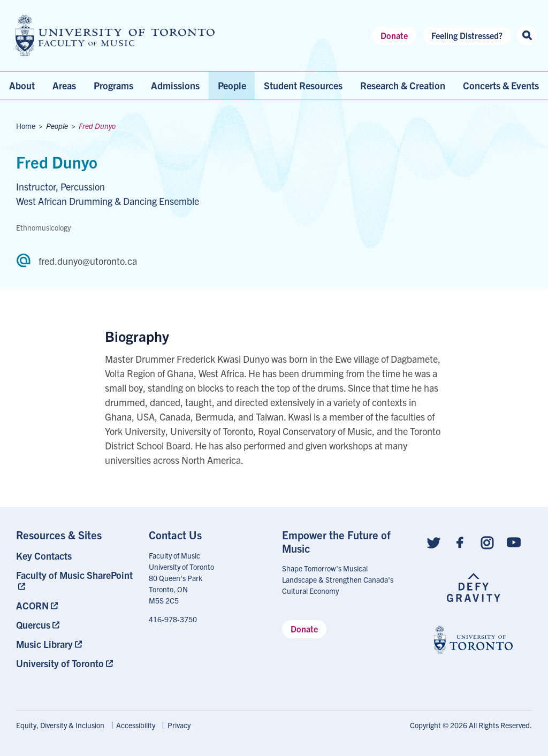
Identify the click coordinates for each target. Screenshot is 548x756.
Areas (64, 85)
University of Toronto (60, 663)
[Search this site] (527, 36)
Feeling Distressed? (467, 35)
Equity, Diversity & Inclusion (60, 725)
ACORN (32, 605)
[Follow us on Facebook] (460, 541)
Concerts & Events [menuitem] (501, 85)
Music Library (44, 644)
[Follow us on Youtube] (514, 541)
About (22, 85)
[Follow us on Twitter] (433, 541)
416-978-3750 (173, 619)
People (232, 85)
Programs (113, 85)
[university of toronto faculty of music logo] (115, 36)
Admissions (175, 85)
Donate (394, 35)
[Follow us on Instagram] (487, 541)
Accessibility (136, 725)
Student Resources (303, 85)
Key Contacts (44, 556)
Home (26, 126)
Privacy (179, 725)
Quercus (33, 625)
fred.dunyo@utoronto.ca (88, 261)
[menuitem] (75, 556)
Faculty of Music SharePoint (74, 575)
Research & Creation (403, 85)
